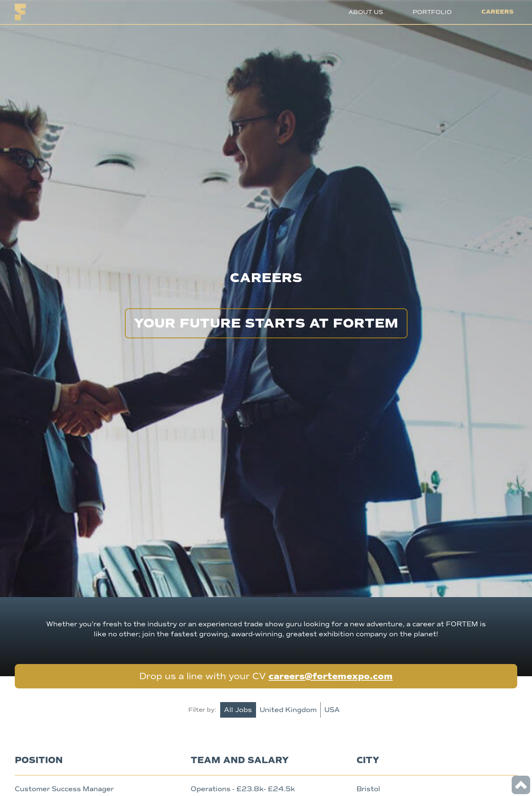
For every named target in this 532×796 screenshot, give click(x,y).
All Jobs (238, 710)
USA (332, 710)
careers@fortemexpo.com (331, 676)
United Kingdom (288, 710)
